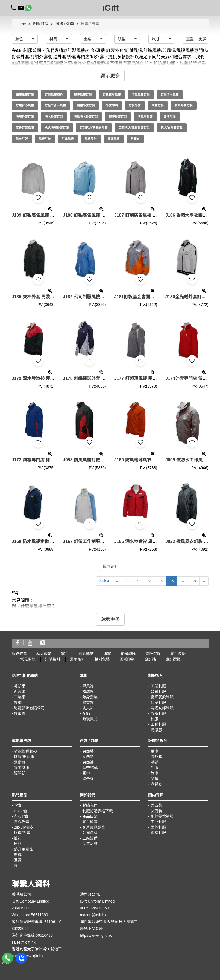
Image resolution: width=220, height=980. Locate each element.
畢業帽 (88, 703)
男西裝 (88, 751)
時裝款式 (90, 719)
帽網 (18, 703)
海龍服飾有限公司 (29, 708)
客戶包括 (178, 654)
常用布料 (77, 659)
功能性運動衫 (25, 751)
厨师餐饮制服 (162, 816)
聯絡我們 (90, 805)
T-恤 (17, 805)
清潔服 (156, 730)
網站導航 (86, 654)
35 (160, 581)
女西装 (156, 811)
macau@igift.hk (93, 915)
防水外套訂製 (54, 117)
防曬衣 (135, 139)
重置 (190, 39)
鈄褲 (18, 855)
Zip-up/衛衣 (24, 827)
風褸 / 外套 (65, 24)
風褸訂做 (45, 139)
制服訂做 (41, 24)
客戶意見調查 (94, 827)
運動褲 (20, 762)
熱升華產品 (24, 849)
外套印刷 (112, 105)
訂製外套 (135, 105)
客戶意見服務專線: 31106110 (37, 922)
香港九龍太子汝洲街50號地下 (37, 949)
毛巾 (154, 768)
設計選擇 (153, 654)
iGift (111, 8)
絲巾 (154, 773)
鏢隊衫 (20, 773)
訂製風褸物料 (54, 94)
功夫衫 (88, 708)
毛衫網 (20, 686)
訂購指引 (52, 659)
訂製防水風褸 (170, 94)
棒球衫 (88, 692)
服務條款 (19, 654)
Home (21, 24)
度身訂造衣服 (25, 128)
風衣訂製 (22, 139)
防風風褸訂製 (141, 94)
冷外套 (156, 757)
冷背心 (156, 784)
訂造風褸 (68, 139)
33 (138, 581)
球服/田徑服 (24, 757)
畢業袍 (88, 686)
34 (149, 581)
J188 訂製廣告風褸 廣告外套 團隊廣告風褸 (105, 215)
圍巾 (86, 773)
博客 (107, 654)
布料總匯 (128, 654)
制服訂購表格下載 (98, 811)
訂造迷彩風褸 (112, 94)
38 (194, 581)
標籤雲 (20, 713)
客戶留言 (90, 822)
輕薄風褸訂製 (83, 94)
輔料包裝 (102, 659)
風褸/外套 (22, 833)
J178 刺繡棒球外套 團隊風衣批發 (95, 378)
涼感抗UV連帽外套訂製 (134, 128)
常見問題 (28, 659)
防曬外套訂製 (25, 117)
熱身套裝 (90, 697)
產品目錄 (90, 816)
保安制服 (158, 703)
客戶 (65, 654)
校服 (154, 719)
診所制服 (158, 713)
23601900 (20, 908)
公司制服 (158, 692)
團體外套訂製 (86, 105)
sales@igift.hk (24, 942)
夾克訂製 (158, 105)
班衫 (18, 844)
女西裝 (88, 757)
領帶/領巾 (90, 768)
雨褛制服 (158, 833)
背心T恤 (21, 816)
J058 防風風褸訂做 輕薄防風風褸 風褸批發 (105, 460)
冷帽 (154, 779)
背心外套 (22, 822)
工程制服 (158, 724)
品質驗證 (90, 844)
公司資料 (90, 833)
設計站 (150, 659)
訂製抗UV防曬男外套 (94, 128)
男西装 (156, 805)
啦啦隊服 (22, 768)
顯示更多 (110, 566)
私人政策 (44, 654)
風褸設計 (91, 139)
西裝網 (20, 692)
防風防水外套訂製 (86, 117)
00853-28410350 (95, 908)
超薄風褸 (114, 139)
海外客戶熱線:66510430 (32, 935)
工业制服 (158, 822)
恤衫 (18, 838)
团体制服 (158, 827)
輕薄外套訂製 (118, 117)
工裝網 (20, 697)
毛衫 (154, 762)
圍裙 (18, 860)
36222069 (20, 929)
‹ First (104, 581)
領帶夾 (88, 779)
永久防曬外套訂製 (57, 128)
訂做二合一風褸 (55, 105)
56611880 (39, 915)
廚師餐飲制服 (162, 697)
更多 (203, 39)
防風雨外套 (145, 117)
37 (183, 581)
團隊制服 (170, 117)
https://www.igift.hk (28, 956)
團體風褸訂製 (25, 94)
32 (127, 581)
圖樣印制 (127, 659)
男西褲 (88, 762)
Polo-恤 (20, 811)
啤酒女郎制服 (162, 708)
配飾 (86, 713)
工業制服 (158, 686)
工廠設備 (90, 838)
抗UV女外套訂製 (172, 128)
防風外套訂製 (184, 105)
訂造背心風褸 (25, 105)
